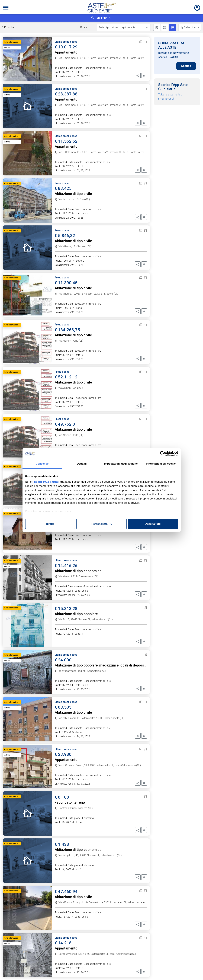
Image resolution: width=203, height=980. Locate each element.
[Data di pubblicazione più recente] (124, 27)
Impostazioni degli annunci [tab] (121, 464)
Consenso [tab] (42, 464)
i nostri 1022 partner (46, 482)
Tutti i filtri (101, 18)
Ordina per (86, 27)
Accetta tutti (153, 524)
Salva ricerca (191, 27)
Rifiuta (50, 524)
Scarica (186, 66)
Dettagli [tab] (82, 464)
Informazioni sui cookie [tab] (161, 464)
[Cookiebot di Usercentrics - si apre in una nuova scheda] (163, 454)
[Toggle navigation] (6, 8)
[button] (138, 75)
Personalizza (102, 524)
